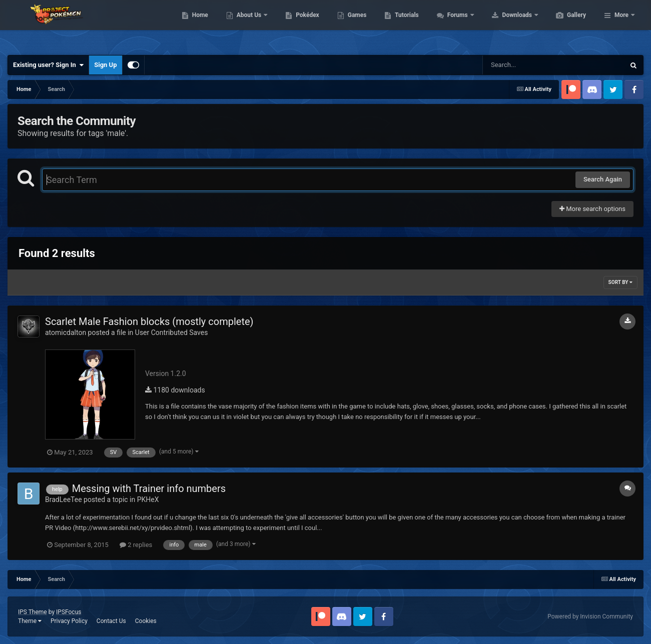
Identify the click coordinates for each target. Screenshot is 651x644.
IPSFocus (69, 612)
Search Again (603, 179)
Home (247, 25)
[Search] (528, 65)
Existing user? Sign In (48, 65)
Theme (30, 621)
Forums (506, 25)
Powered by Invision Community (590, 616)
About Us (297, 25)
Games (405, 25)
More (621, 25)
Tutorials (454, 25)
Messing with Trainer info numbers (149, 488)
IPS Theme (33, 612)
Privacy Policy (69, 621)
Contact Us (111, 621)
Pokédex (355, 25)
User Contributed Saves (172, 332)
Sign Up (105, 65)
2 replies (136, 545)
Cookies (146, 621)
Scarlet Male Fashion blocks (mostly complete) (149, 321)
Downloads (565, 25)
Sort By (620, 282)
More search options (592, 209)
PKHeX (148, 499)
